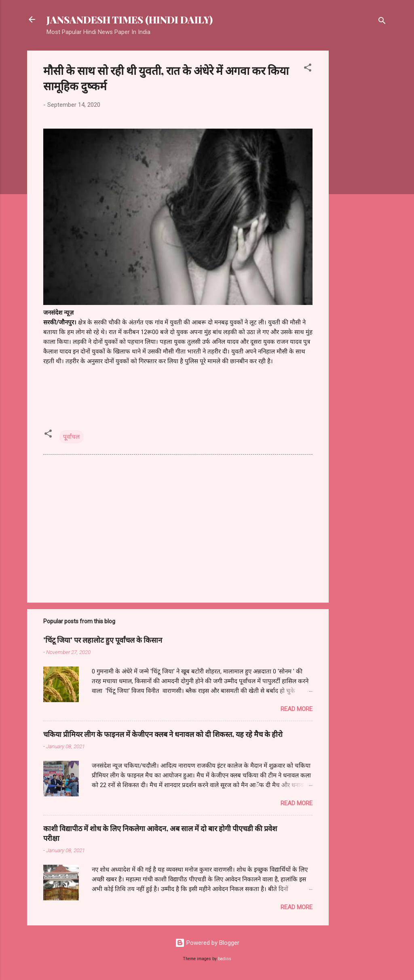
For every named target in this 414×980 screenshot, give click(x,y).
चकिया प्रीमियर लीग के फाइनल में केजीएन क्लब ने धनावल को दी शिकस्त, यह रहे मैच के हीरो (163, 734)
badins (225, 959)
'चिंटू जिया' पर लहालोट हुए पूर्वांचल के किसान (103, 640)
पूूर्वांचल (71, 437)
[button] (308, 69)
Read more (297, 709)
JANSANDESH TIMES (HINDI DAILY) (130, 19)
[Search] (382, 22)
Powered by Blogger (207, 943)
